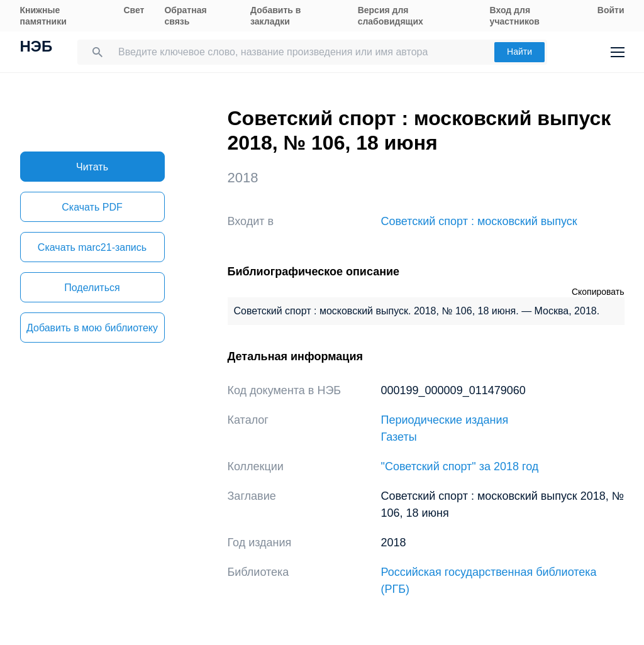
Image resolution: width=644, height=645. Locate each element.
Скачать (92, 207)
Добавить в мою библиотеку (92, 328)
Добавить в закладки (275, 16)
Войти (611, 10)
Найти (519, 52)
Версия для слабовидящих (391, 16)
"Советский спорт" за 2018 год (460, 466)
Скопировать (598, 292)
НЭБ (36, 48)
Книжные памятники (43, 16)
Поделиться (92, 288)
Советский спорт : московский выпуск (479, 221)
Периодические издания (445, 420)
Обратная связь (185, 16)
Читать (92, 167)
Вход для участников (515, 16)
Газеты (399, 437)
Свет (134, 10)
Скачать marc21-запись (92, 247)
